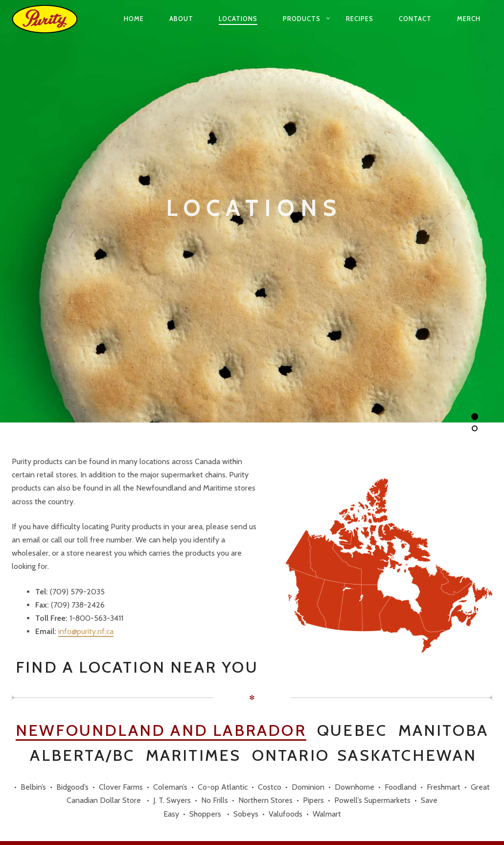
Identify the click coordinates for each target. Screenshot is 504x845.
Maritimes (194, 756)
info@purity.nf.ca (86, 631)
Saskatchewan (407, 756)
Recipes (360, 19)
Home (134, 19)
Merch (469, 19)
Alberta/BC (82, 756)
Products (302, 19)
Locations (238, 19)
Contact (415, 19)
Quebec (352, 731)
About (181, 19)
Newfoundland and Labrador (161, 731)
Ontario (291, 756)
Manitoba (444, 731)
